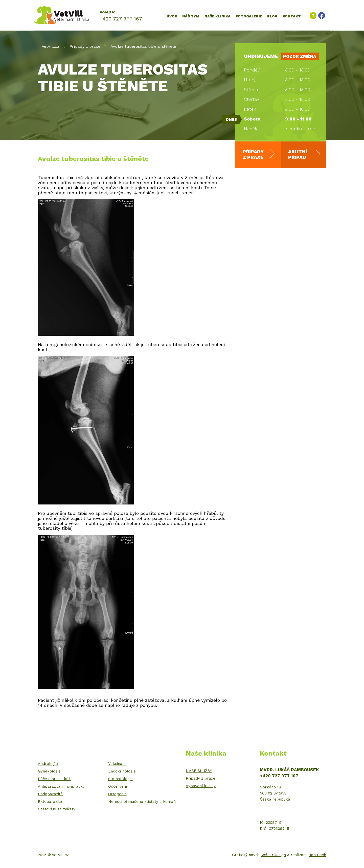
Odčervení (118, 786)
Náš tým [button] (191, 16)
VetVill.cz (51, 46)
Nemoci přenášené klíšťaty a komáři (142, 802)
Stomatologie (120, 779)
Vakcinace (117, 764)
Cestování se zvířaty (57, 809)
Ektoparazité (50, 802)
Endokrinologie (122, 771)
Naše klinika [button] (218, 16)
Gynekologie (49, 771)
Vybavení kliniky (201, 786)
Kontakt (292, 16)
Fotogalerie (249, 16)
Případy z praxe (85, 46)
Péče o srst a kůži (55, 779)
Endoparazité (50, 794)
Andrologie (48, 764)
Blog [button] (272, 16)
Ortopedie (117, 794)
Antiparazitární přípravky (61, 786)
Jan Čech (317, 855)
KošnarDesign (273, 855)
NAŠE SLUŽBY (199, 771)
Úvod (172, 16)
